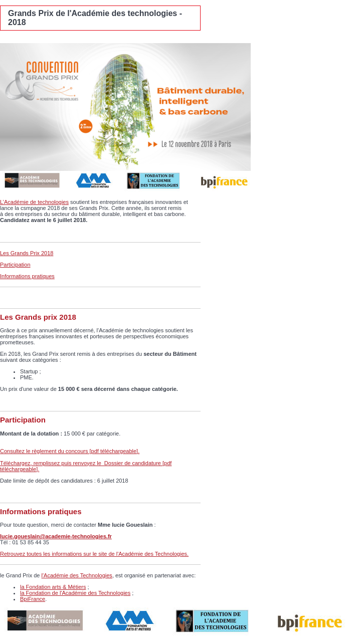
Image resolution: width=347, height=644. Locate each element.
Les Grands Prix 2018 (27, 253)
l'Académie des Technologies (77, 575)
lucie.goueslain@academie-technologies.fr (56, 536)
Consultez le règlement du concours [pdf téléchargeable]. (70, 451)
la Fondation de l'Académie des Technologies (75, 593)
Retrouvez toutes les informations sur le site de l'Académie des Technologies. (94, 554)
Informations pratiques (27, 276)
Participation (15, 265)
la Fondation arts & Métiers (53, 587)
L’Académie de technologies (34, 202)
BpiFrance (33, 599)
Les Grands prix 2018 (38, 317)
